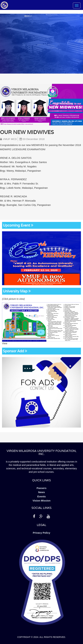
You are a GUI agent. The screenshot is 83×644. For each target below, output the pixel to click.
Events (41, 496)
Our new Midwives (27, 132)
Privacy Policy (42, 533)
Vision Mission (41, 501)
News (41, 492)
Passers (42, 488)
